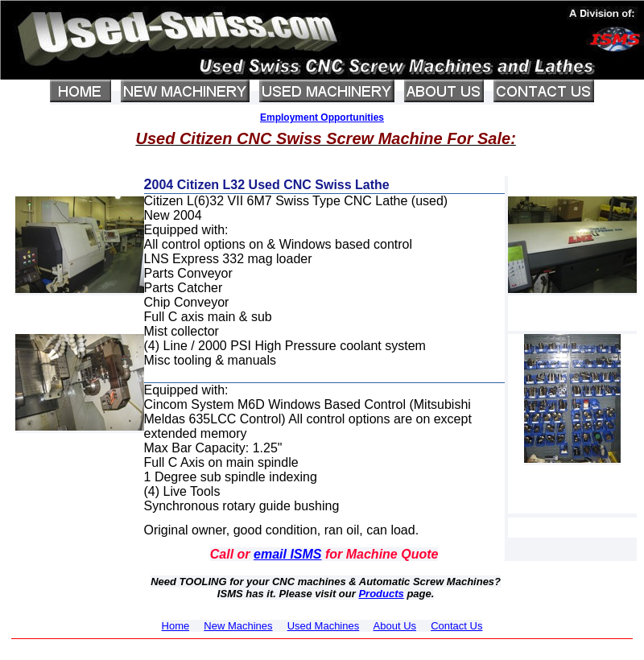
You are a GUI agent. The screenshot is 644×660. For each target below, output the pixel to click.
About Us (395, 626)
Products (381, 594)
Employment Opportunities (322, 118)
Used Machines (324, 626)
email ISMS (287, 554)
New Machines (238, 626)
